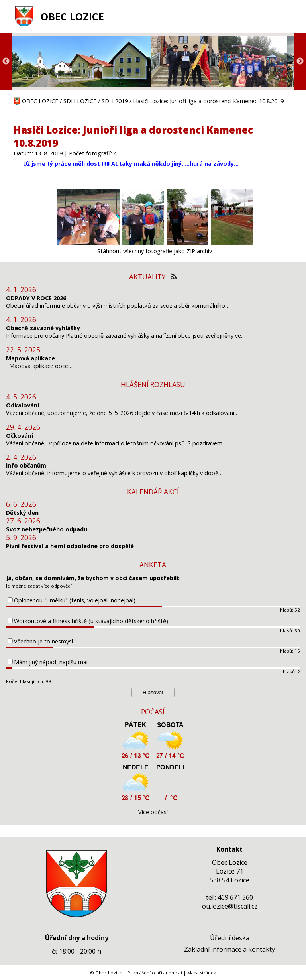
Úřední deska (230, 938)
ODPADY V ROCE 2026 (36, 298)
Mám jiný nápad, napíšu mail (51, 662)
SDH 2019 (115, 101)
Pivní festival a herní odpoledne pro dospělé (70, 546)
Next (300, 61)
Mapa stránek (202, 973)
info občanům (26, 465)
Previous (6, 61)
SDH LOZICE (80, 101)
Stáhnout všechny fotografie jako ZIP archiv (155, 251)
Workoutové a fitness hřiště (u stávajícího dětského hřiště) (91, 621)
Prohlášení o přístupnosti (155, 973)
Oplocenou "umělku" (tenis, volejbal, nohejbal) (75, 600)
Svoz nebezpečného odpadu (47, 529)
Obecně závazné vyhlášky (43, 328)
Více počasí (153, 812)
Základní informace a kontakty (229, 949)
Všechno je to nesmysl (43, 641)
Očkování (20, 436)
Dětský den (22, 513)
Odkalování (23, 405)
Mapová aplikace (30, 358)
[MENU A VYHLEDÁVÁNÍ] (288, 16)
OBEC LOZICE (72, 17)
